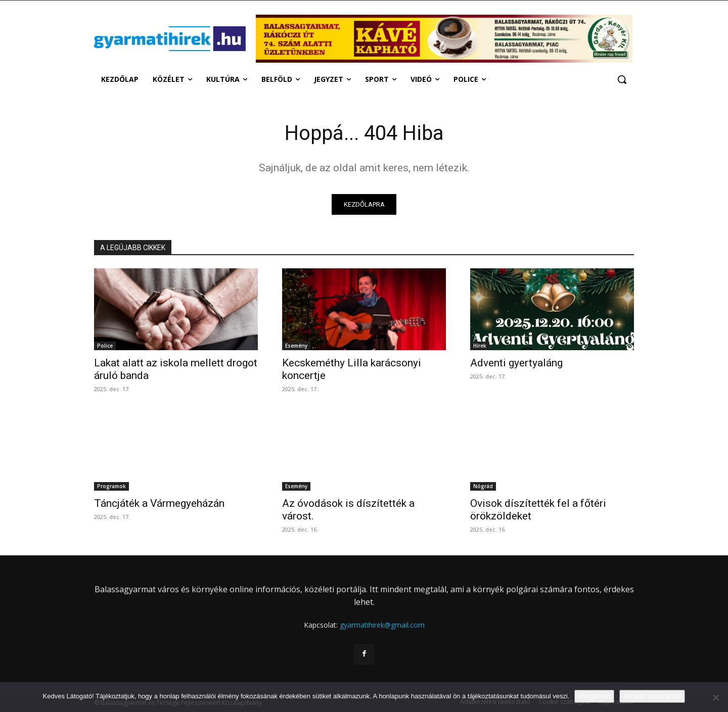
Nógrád (483, 487)
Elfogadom (594, 696)
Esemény (296, 346)
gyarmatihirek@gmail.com (382, 625)
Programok (111, 487)
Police (105, 346)
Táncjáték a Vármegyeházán (159, 504)
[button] (622, 79)
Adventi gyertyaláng (516, 363)
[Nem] (715, 697)
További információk (652, 696)
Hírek (480, 346)
